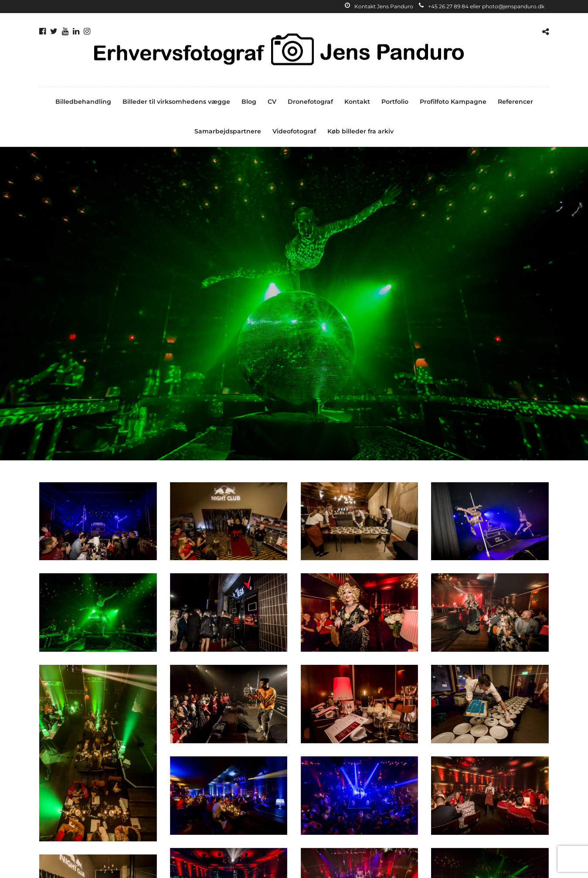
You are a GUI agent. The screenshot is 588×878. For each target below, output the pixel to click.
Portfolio (395, 102)
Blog (249, 102)
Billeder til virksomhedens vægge (176, 102)
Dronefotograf (310, 102)
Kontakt (357, 102)
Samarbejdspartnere (228, 131)
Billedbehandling (83, 102)
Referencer (515, 102)
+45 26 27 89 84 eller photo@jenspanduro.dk (482, 6)
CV (272, 102)
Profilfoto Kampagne (453, 102)
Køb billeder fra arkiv (360, 131)
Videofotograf (294, 131)
